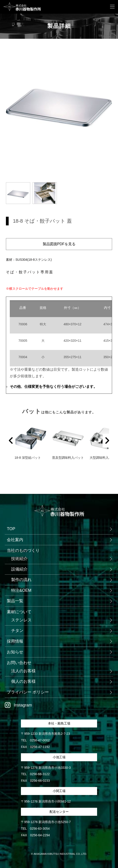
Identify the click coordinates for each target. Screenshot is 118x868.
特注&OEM (21, 590)
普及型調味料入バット (70, 458)
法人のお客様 (23, 671)
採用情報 (15, 641)
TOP (11, 529)
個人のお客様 (23, 681)
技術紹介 (19, 559)
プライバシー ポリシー (28, 692)
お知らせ (15, 652)
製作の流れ (21, 580)
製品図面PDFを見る (59, 244)
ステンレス (21, 620)
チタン (17, 631)
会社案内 (15, 540)
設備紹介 (19, 569)
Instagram (23, 705)
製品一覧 (15, 601)
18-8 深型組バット (28, 458)
